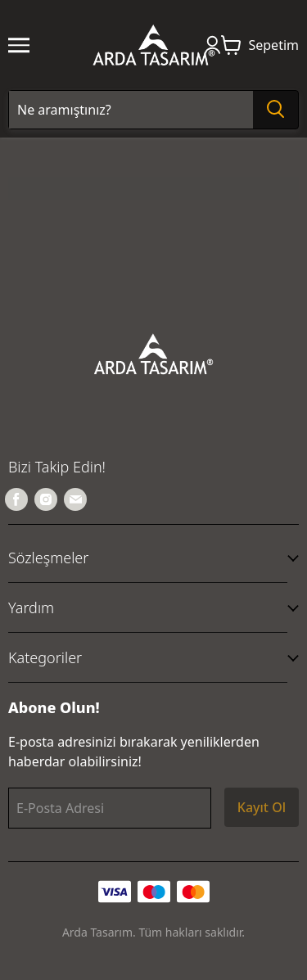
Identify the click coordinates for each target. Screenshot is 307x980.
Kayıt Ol (262, 807)
